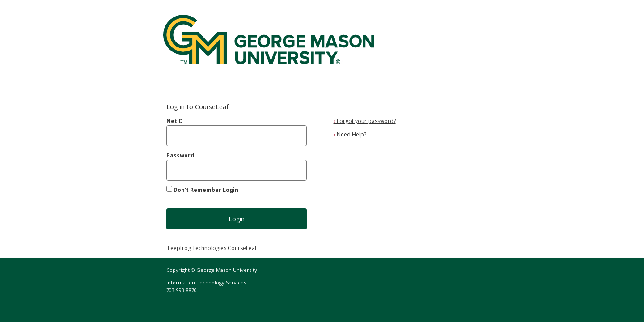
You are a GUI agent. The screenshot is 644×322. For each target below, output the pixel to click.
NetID (175, 121)
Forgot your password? (365, 121)
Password (180, 155)
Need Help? (350, 134)
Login (237, 219)
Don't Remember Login (206, 190)
